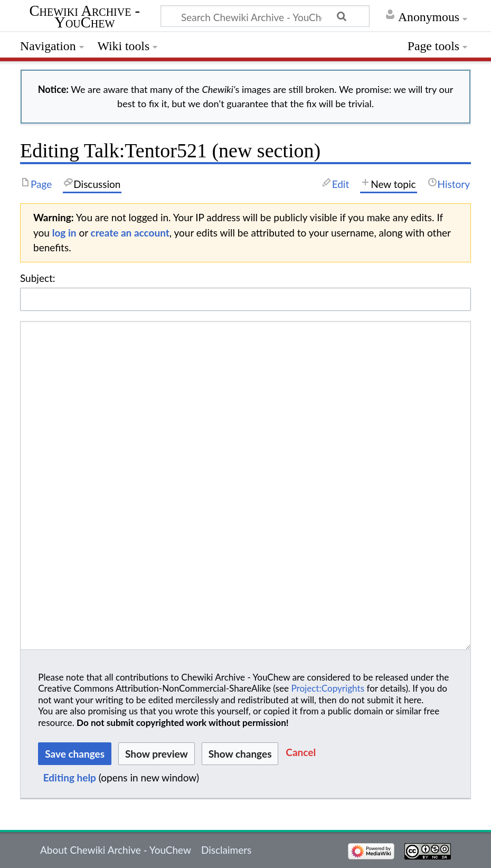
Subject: (38, 278)
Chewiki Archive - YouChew (85, 17)
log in (64, 233)
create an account (130, 233)
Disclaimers (226, 850)
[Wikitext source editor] (245, 485)
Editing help (70, 777)
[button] (301, 754)
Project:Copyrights (328, 688)
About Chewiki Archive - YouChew (116, 850)
